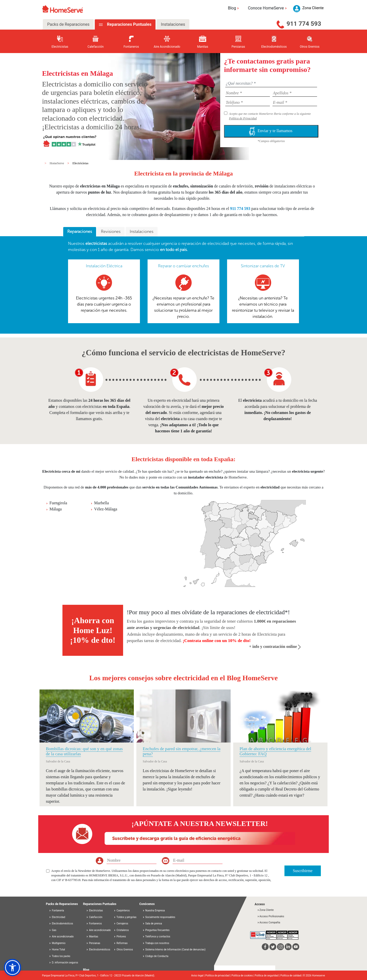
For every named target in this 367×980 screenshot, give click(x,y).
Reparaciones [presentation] (80, 231)
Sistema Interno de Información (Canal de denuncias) (175, 950)
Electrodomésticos (61, 924)
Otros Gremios (123, 950)
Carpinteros (122, 910)
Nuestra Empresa (154, 910)
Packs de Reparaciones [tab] (68, 24)
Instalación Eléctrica (104, 266)
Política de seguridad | (267, 976)
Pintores (120, 937)
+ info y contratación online (275, 646)
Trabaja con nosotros (156, 943)
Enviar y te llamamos (271, 131)
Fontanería (56, 910)
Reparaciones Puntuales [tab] (129, 24)
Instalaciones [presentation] (142, 231)
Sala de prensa (152, 924)
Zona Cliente (265, 910)
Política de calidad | (292, 976)
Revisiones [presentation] (111, 231)
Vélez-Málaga (106, 509)
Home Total (57, 950)
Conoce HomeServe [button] (268, 8)
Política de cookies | (243, 976)
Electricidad (57, 917)
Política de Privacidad (243, 118)
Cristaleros (121, 930)
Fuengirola (58, 503)
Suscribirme (303, 871)
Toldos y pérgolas (125, 917)
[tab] (80, 232)
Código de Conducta (155, 956)
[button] (12, 968)
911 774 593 (304, 24)
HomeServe (57, 163)
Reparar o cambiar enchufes (183, 266)
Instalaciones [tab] (173, 24)
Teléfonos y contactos (156, 937)
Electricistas (80, 163)
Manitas (92, 937)
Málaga (56, 509)
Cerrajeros (121, 924)
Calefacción (94, 917)
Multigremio (57, 943)
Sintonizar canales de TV (263, 266)
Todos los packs (60, 956)
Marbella (101, 503)
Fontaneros (94, 924)
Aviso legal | (198, 976)
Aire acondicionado (61, 937)
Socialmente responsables (159, 917)
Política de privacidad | (219, 976)
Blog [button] (234, 8)
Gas (53, 930)
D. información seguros (64, 963)
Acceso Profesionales (271, 916)
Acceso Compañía (269, 922)
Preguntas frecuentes (156, 930)
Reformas (121, 943)
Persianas (93, 943)
